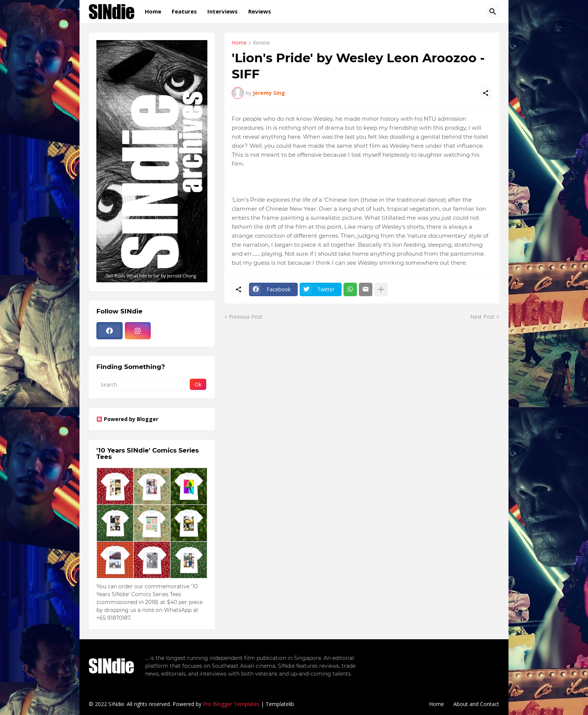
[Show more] (381, 289)
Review (261, 43)
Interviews (223, 11)
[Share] (486, 93)
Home (153, 11)
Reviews (260, 11)
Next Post (482, 317)
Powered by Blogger (127, 419)
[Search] (493, 12)
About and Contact (476, 704)
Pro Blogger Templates (231, 704)
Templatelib (280, 704)
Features (184, 11)
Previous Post (246, 317)
